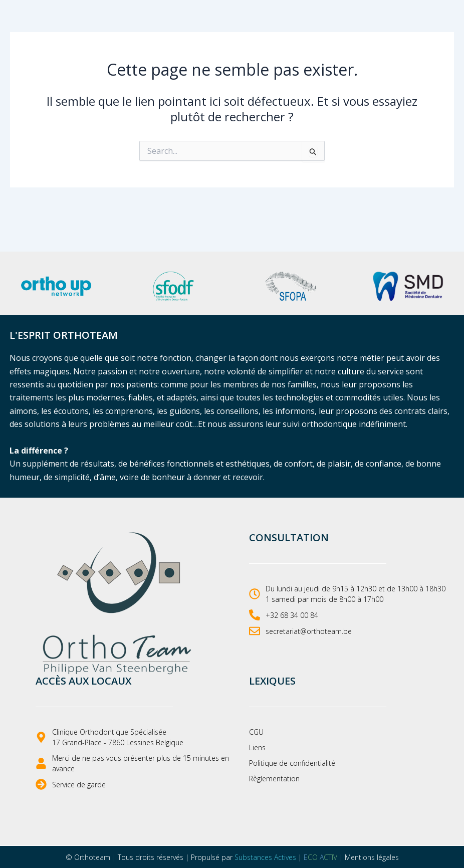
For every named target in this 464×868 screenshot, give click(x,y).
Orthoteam (92, 857)
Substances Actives (265, 857)
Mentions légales (372, 857)
